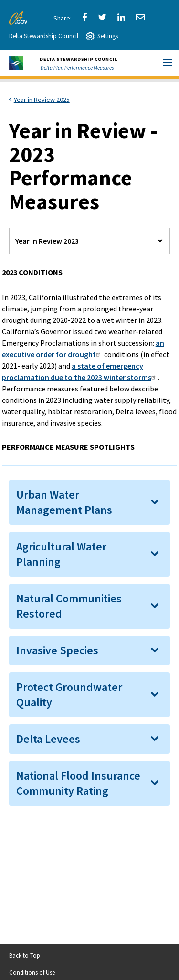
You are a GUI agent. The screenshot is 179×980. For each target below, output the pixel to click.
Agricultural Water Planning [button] (61, 554)
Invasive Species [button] (57, 650)
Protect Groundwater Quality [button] (69, 695)
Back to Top (25, 955)
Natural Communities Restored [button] (69, 606)
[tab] (90, 502)
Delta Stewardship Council (44, 36)
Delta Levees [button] (48, 739)
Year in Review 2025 (42, 100)
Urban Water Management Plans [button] (64, 502)
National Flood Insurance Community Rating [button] (78, 783)
